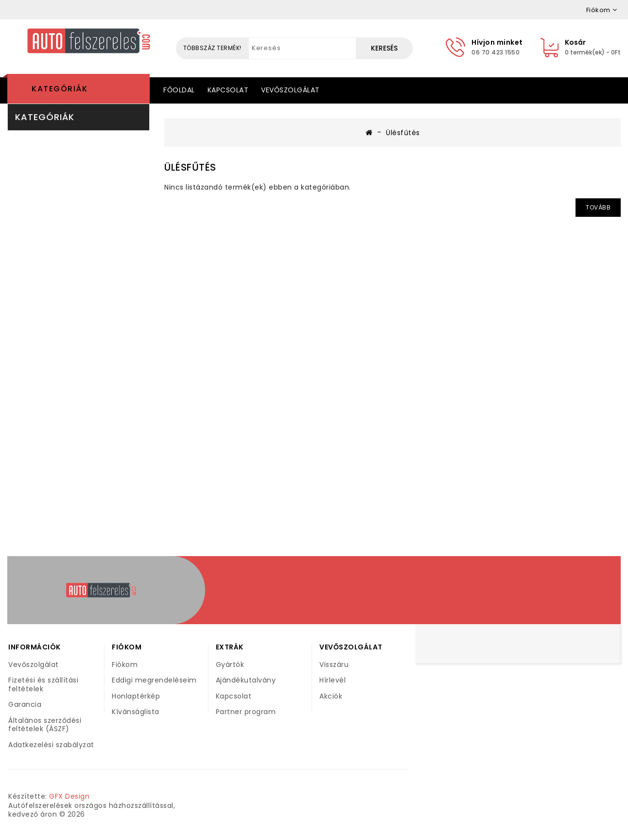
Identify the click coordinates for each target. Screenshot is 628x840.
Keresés (384, 48)
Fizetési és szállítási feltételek (43, 684)
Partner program (246, 712)
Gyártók (230, 665)
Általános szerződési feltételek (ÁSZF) (45, 725)
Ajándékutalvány (246, 680)
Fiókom (125, 665)
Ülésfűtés (403, 133)
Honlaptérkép (136, 696)
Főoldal (179, 90)
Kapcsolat (228, 90)
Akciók (331, 696)
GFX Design (69, 796)
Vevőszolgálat (290, 90)
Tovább (598, 207)
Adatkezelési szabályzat (51, 745)
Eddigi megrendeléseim (154, 680)
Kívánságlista (136, 712)
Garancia (25, 704)
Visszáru (334, 665)
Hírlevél (332, 680)
